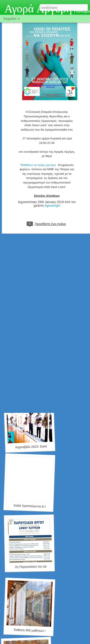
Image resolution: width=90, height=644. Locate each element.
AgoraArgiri (52, 190)
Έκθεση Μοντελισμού (28, 383)
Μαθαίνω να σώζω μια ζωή (39, 149)
